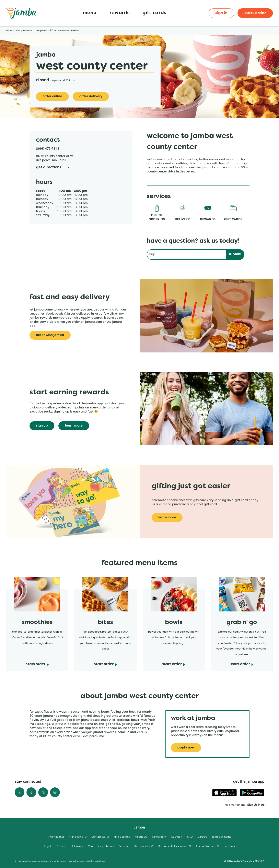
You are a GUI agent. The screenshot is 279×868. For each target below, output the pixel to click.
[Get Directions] (53, 168)
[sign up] (42, 426)
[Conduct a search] (187, 255)
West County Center (95, 66)
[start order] (37, 664)
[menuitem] (56, 837)
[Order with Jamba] (50, 335)
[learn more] (74, 426)
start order (255, 13)
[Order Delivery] (91, 97)
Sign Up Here (255, 805)
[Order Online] (52, 97)
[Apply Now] (186, 748)
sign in (221, 13)
